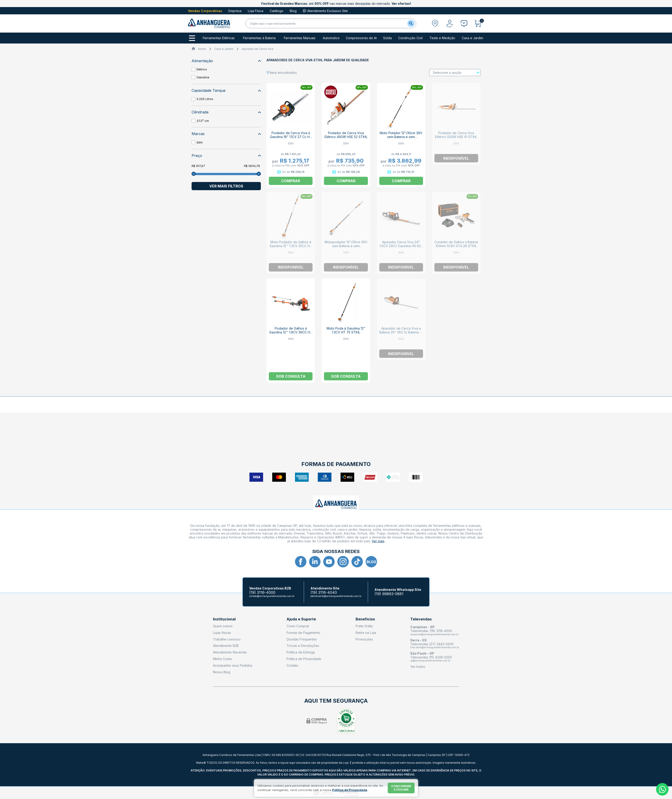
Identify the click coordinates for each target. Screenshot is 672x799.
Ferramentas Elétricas (219, 38)
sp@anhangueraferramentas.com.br (430, 661)
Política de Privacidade (304, 659)
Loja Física (256, 11)
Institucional (224, 619)
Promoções (364, 639)
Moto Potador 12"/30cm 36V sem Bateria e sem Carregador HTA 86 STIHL (401, 137)
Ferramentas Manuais (300, 38)
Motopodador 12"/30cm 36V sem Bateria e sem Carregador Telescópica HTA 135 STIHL (346, 248)
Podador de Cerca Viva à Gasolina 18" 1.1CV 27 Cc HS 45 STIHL (291, 137)
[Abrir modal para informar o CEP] (435, 23)
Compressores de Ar (361, 38)
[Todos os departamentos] (192, 38)
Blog (293, 11)
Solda (387, 38)
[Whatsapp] (662, 789)
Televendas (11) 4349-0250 (431, 657)
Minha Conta (222, 659)
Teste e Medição (442, 38)
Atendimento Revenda (230, 652)
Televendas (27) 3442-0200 (432, 644)
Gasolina (203, 77)
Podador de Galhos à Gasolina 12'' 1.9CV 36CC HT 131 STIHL (291, 332)
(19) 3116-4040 (324, 593)
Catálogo (277, 11)
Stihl (200, 142)
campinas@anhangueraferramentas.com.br (434, 634)
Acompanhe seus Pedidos (233, 665)
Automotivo (331, 38)
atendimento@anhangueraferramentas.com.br (336, 596)
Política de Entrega (301, 652)
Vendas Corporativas (205, 11)
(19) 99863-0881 (389, 594)
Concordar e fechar (401, 788)
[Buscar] (411, 23)
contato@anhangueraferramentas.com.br (272, 596)
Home (202, 49)
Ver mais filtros (226, 186)
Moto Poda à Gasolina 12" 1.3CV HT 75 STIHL (346, 330)
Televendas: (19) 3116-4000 (431, 631)
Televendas (421, 619)
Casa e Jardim (472, 38)
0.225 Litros (205, 99)
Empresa (235, 11)
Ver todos (418, 667)
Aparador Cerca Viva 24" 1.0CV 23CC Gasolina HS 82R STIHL (401, 246)
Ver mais (378, 541)
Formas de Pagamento (303, 633)
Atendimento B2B (226, 646)
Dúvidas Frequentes (302, 639)
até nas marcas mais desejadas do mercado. (336, 4)
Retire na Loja (366, 633)
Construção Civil (410, 38)
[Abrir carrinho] (479, 23)
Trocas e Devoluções (303, 646)
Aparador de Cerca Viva (258, 49)
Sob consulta (291, 376)
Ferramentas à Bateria (259, 38)
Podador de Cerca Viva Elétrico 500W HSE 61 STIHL (456, 135)
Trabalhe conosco (227, 639)
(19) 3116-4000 (262, 593)
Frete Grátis (364, 626)
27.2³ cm (203, 121)
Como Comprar (298, 626)
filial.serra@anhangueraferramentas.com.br (435, 647)
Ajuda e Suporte (301, 619)
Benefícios (365, 619)
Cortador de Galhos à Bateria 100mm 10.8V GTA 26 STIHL (456, 244)
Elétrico (202, 69)
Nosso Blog (222, 672)
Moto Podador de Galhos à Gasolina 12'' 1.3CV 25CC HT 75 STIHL (291, 246)
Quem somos (223, 626)
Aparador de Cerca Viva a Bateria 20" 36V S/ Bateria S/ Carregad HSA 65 (401, 332)
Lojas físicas (222, 633)
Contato (292, 665)
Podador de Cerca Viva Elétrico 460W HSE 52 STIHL (346, 135)
